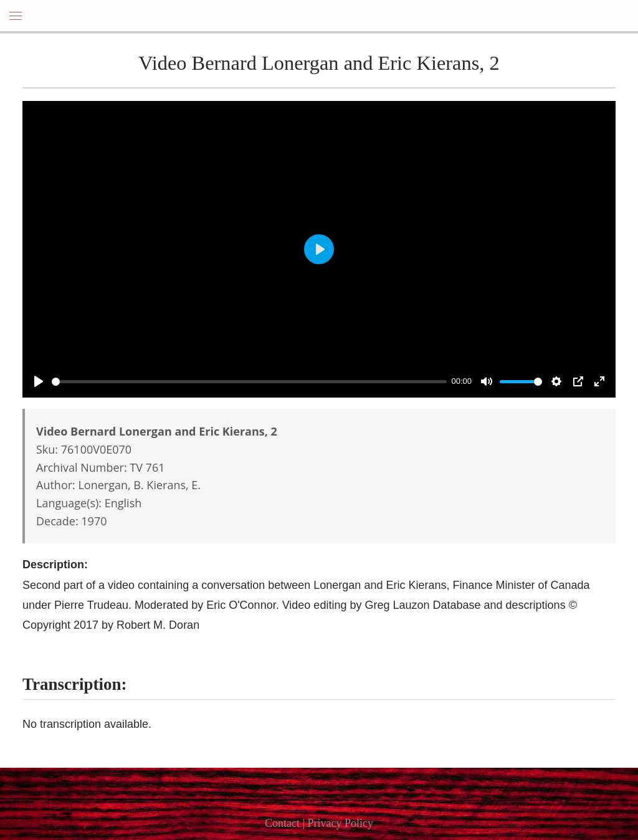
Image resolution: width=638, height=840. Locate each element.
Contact (282, 823)
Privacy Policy (341, 823)
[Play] (39, 381)
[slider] (249, 382)
